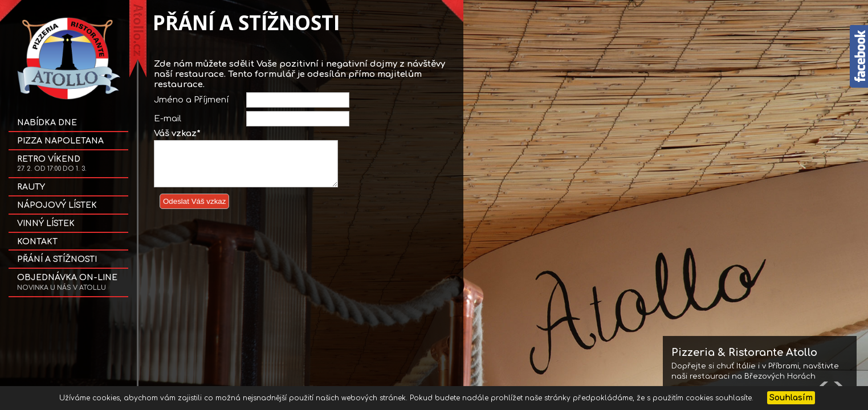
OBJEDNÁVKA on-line (67, 282)
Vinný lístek (46, 224)
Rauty (31, 187)
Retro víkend (52, 164)
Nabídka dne (47, 123)
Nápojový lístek (57, 205)
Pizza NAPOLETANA (60, 141)
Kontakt (37, 242)
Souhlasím (791, 398)
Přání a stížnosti (57, 259)
